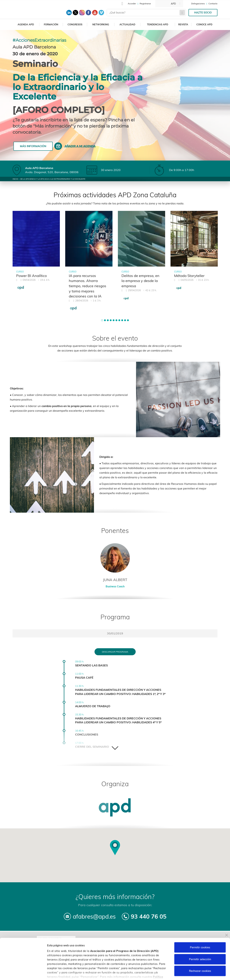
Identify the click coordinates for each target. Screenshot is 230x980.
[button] (102, 320)
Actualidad (127, 24)
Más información (33, 146)
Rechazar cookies (200, 949)
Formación (51, 24)
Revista (183, 24)
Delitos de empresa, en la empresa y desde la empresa (140, 281)
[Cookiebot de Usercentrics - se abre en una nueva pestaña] (23, 973)
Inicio (15, 179)
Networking (101, 24)
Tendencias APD (158, 24)
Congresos (75, 24)
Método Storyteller (189, 276)
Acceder (132, 4)
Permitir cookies (200, 925)
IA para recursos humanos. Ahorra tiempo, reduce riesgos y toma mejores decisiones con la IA (88, 286)
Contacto (213, 4)
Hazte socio (203, 13)
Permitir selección (200, 937)
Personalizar (191, 973)
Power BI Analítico (31, 276)
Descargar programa (115, 652)
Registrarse (145, 4)
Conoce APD (204, 24)
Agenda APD (26, 24)
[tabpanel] (36, 253)
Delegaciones (198, 4)
